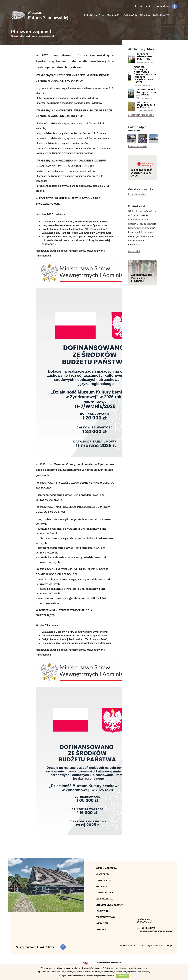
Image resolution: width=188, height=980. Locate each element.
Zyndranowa (161, 15)
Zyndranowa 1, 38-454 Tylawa (35, 947)
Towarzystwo (106, 917)
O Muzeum (113, 15)
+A (141, 6)
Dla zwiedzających (47, 36)
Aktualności (105, 899)
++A (148, 6)
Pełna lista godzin (137, 194)
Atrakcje (102, 923)
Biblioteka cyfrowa (110, 905)
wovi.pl (168, 946)
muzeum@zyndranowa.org (158, 931)
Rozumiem (122, 976)
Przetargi (103, 911)
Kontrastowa (162, 6)
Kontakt (102, 929)
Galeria (145, 15)
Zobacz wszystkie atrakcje (141, 115)
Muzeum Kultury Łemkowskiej (24, 36)
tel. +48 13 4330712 (146, 928)
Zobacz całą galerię (138, 146)
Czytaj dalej (134, 251)
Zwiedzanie (130, 15)
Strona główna (94, 15)
